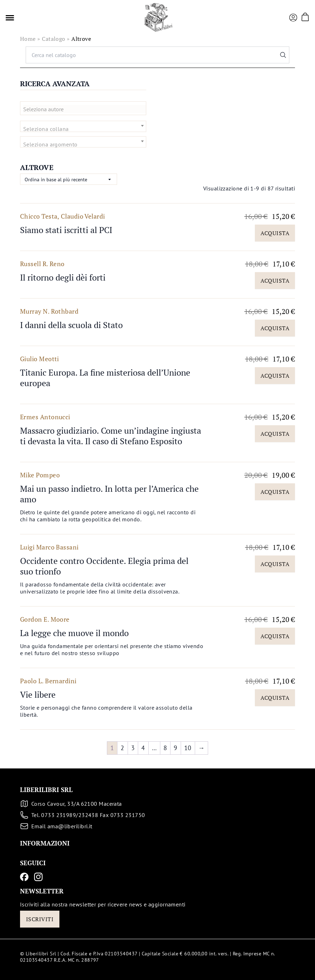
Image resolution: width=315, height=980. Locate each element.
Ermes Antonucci (45, 417)
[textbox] (86, 109)
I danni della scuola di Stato (71, 325)
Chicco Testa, (40, 216)
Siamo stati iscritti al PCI (66, 230)
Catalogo (54, 39)
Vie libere (38, 695)
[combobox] (83, 108)
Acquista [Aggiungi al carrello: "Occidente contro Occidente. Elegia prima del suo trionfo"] (275, 564)
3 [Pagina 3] (133, 748)
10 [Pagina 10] (188, 748)
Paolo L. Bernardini (48, 681)
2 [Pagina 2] (122, 748)
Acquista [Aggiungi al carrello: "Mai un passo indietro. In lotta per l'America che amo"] (275, 492)
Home (28, 39)
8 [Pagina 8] (165, 748)
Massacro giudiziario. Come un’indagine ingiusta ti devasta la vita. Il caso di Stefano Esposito (111, 436)
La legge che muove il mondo (74, 633)
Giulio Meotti (40, 359)
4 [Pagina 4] (143, 748)
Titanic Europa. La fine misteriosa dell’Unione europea (105, 378)
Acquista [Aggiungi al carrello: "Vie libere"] (275, 698)
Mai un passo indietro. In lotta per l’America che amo (109, 494)
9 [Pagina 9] (175, 748)
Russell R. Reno (42, 264)
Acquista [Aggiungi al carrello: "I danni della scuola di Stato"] (275, 328)
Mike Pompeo (40, 475)
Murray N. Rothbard (49, 311)
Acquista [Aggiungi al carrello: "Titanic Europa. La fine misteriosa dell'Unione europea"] (275, 376)
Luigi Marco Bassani (49, 547)
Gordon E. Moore (45, 619)
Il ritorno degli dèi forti (63, 277)
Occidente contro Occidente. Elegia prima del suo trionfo (104, 566)
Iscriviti (40, 919)
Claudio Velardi (83, 216)
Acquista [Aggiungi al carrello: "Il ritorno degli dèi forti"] (275, 281)
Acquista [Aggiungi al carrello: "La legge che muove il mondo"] (275, 636)
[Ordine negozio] (69, 179)
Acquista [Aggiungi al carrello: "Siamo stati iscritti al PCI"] (275, 233)
